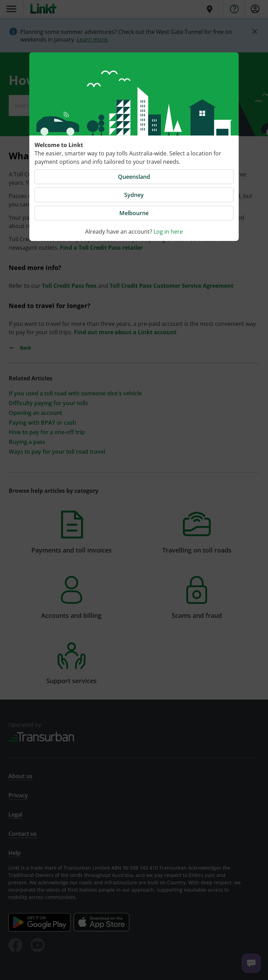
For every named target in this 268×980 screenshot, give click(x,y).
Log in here (168, 232)
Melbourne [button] (134, 213)
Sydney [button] (134, 195)
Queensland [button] (134, 177)
